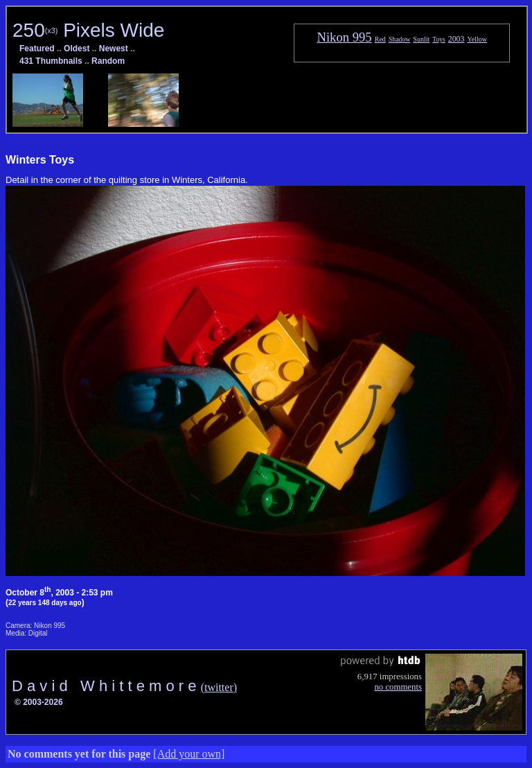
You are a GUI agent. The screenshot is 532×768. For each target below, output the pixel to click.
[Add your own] (189, 754)
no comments (398, 687)
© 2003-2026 (39, 702)
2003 (456, 39)
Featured (37, 49)
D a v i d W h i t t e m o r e (106, 686)
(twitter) (219, 687)
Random (108, 61)
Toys (438, 39)
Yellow (477, 39)
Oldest (77, 49)
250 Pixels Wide (88, 30)
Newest (114, 49)
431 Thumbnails (51, 61)
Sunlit (421, 39)
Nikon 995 (344, 37)
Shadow (399, 39)
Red (380, 39)
